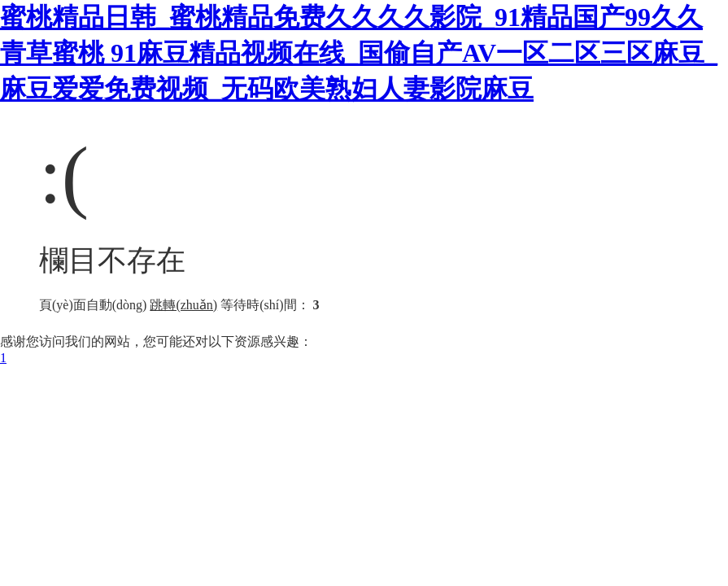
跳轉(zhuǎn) (183, 305)
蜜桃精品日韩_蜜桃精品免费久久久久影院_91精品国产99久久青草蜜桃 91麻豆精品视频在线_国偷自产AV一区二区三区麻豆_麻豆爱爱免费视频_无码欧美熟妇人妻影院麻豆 (359, 53)
